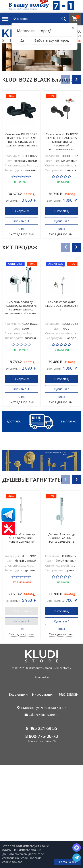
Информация (43, 694)
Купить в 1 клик (21, 222)
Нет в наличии (21, 611)
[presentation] (65, 79)
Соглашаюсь (68, 862)
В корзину (21, 211)
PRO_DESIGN (69, 694)
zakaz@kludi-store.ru (44, 715)
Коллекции (18, 694)
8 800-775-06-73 (41, 736)
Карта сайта (42, 677)
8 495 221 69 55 (41, 728)
